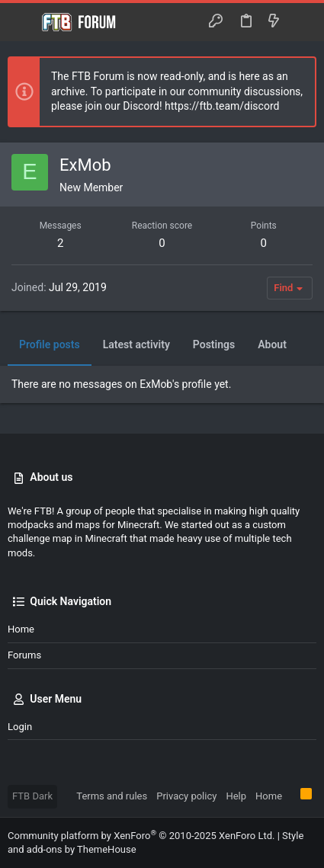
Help (236, 796)
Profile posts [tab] (50, 344)
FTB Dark (32, 796)
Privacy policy (186, 796)
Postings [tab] (214, 344)
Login (20, 727)
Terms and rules (112, 796)
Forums (24, 655)
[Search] (302, 22)
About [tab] (272, 344)
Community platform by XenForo (141, 836)
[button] (23, 22)
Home (21, 629)
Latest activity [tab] (136, 344)
